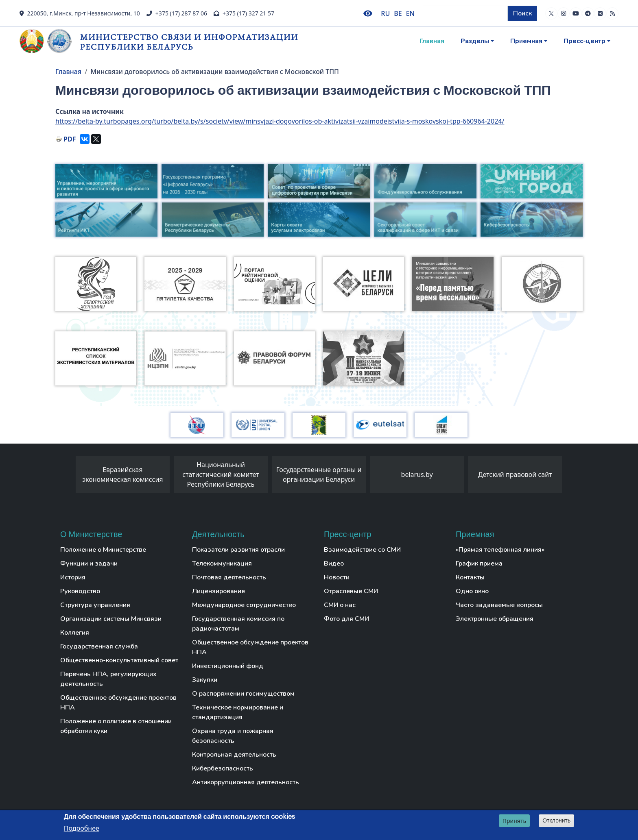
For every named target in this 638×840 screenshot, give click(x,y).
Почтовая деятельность (229, 577)
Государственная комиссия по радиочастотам (238, 624)
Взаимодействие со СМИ (362, 550)
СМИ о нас (340, 605)
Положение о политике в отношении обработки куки (116, 726)
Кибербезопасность (223, 768)
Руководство (80, 591)
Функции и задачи (89, 564)
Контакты (470, 577)
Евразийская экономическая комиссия (122, 474)
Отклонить (556, 820)
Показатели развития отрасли (238, 550)
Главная (432, 41)
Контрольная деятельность (234, 755)
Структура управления (95, 605)
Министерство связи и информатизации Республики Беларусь (189, 42)
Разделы (475, 41)
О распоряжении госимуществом (243, 694)
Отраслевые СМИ (351, 591)
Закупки (205, 680)
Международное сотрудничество (244, 605)
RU (385, 13)
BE (398, 13)
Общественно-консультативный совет (119, 660)
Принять (514, 821)
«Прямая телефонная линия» (500, 550)
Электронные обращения (495, 619)
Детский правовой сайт (515, 474)
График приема (479, 564)
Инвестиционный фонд (228, 666)
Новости (337, 577)
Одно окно (472, 591)
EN (410, 13)
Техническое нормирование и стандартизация (238, 712)
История (73, 577)
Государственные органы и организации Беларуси (319, 474)
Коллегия (75, 633)
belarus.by (417, 474)
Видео (334, 564)
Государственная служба (99, 646)
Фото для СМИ (346, 619)
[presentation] (68, 477)
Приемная (526, 41)
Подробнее (82, 828)
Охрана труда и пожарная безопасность (233, 736)
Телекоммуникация (222, 564)
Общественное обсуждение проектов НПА (118, 703)
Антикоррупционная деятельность (246, 782)
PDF (70, 139)
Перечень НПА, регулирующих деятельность (108, 679)
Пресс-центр (584, 41)
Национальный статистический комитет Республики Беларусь (221, 474)
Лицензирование (218, 591)
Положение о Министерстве (103, 550)
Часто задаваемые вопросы (499, 605)
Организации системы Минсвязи (111, 619)
